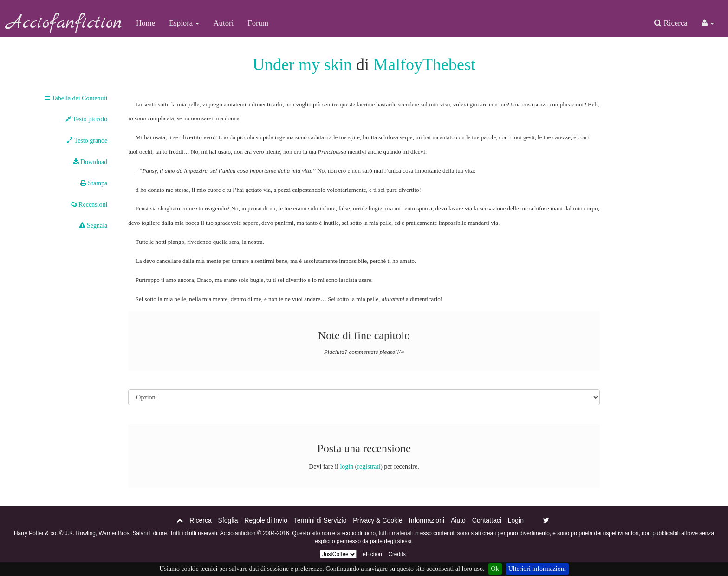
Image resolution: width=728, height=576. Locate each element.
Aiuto (458, 520)
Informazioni (427, 520)
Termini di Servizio (320, 520)
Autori (223, 23)
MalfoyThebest (424, 65)
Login (516, 520)
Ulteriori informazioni (537, 569)
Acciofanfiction (65, 23)
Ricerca (671, 23)
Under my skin (302, 65)
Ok (495, 569)
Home (146, 23)
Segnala (93, 226)
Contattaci (487, 520)
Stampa (94, 183)
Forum (258, 23)
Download (90, 162)
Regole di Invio (266, 520)
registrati (369, 467)
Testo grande (87, 141)
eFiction (372, 554)
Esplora (184, 23)
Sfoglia (228, 520)
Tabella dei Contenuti (76, 98)
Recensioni (89, 205)
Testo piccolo (86, 119)
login (347, 467)
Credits (397, 554)
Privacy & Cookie (378, 520)
